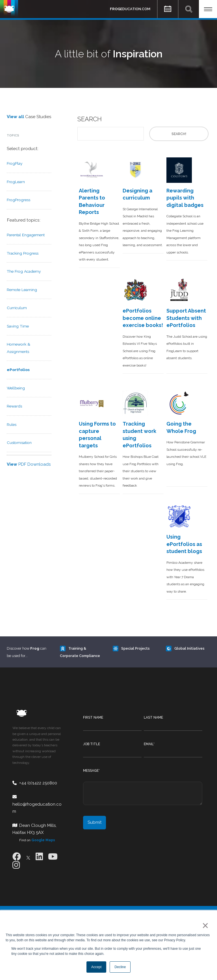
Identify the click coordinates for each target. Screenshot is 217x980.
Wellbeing (16, 388)
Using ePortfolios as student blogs (184, 544)
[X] (28, 857)
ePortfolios (18, 370)
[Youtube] (53, 857)
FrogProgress (19, 200)
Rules (12, 424)
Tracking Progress (23, 253)
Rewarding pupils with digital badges (185, 198)
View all (15, 117)
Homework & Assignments (19, 348)
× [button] (204, 925)
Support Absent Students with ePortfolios (186, 318)
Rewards (14, 406)
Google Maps (43, 840)
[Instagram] (16, 865)
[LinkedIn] (39, 857)
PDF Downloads (29, 464)
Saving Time (18, 326)
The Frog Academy (24, 271)
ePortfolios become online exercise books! (143, 318)
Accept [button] (96, 967)
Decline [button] (120, 967)
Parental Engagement (26, 235)
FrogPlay (15, 163)
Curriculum (17, 308)
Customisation (19, 443)
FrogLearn (16, 182)
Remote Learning (22, 290)
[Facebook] (17, 857)
